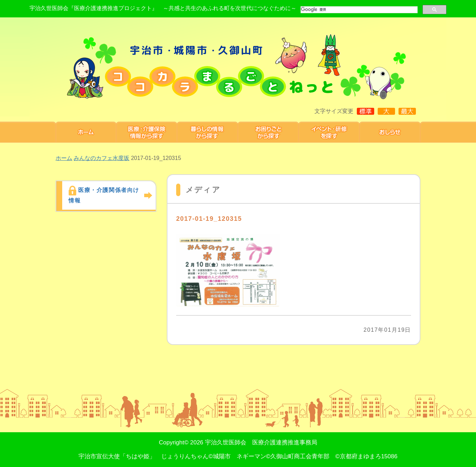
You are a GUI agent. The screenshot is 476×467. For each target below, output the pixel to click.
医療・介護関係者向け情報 (104, 195)
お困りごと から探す (268, 132)
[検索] (358, 10)
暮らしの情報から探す (208, 132)
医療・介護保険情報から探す (147, 132)
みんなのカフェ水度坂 (101, 158)
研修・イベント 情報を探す (329, 132)
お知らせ (390, 132)
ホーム (86, 132)
